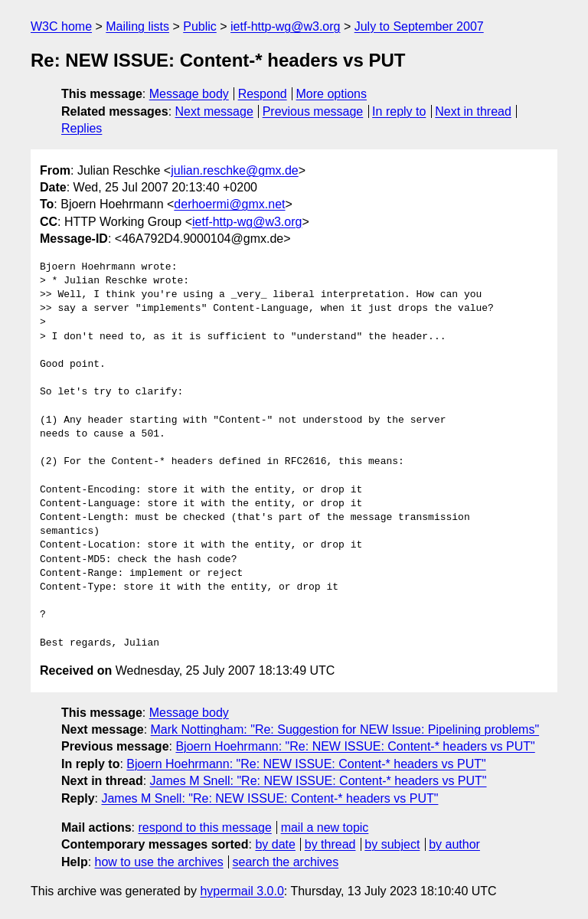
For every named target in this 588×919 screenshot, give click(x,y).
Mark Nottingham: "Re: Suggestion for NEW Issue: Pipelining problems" (345, 729)
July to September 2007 (419, 26)
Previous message (313, 111)
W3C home (61, 26)
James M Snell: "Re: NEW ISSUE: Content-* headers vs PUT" (318, 781)
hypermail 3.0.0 (242, 891)
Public (200, 26)
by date (275, 844)
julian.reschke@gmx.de (235, 170)
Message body (189, 94)
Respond (263, 94)
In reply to (399, 111)
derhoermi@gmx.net (229, 204)
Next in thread (473, 111)
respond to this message (204, 827)
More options (332, 94)
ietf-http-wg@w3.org (285, 26)
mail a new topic (325, 827)
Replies (82, 128)
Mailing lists (137, 26)
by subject (392, 844)
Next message (214, 111)
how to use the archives (159, 862)
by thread (330, 844)
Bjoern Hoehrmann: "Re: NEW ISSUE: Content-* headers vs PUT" (355, 746)
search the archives (286, 862)
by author (454, 844)
